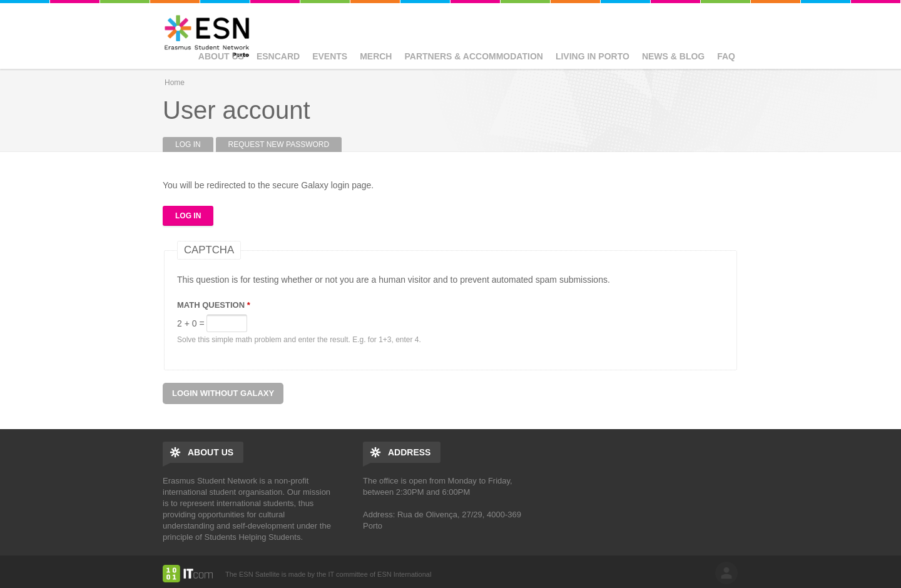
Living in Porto (593, 56)
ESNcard (278, 56)
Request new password (279, 144)
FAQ (726, 56)
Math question (214, 305)
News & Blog (673, 56)
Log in (194, 144)
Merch (376, 56)
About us (221, 56)
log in (726, 573)
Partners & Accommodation (473, 56)
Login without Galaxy (223, 393)
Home (175, 83)
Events (330, 56)
